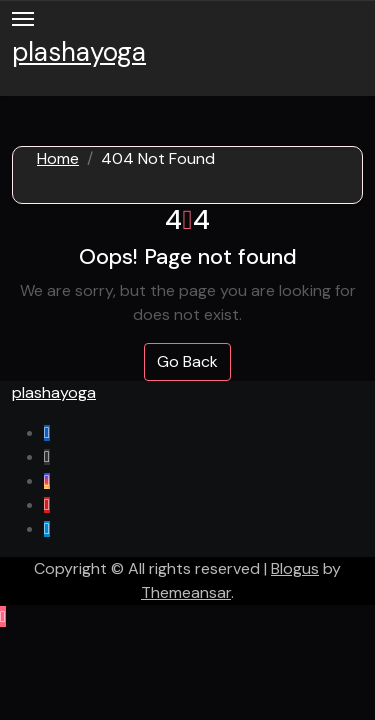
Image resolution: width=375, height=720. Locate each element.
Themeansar (186, 592)
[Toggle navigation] (23, 19)
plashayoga (79, 52)
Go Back (187, 361)
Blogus (295, 568)
